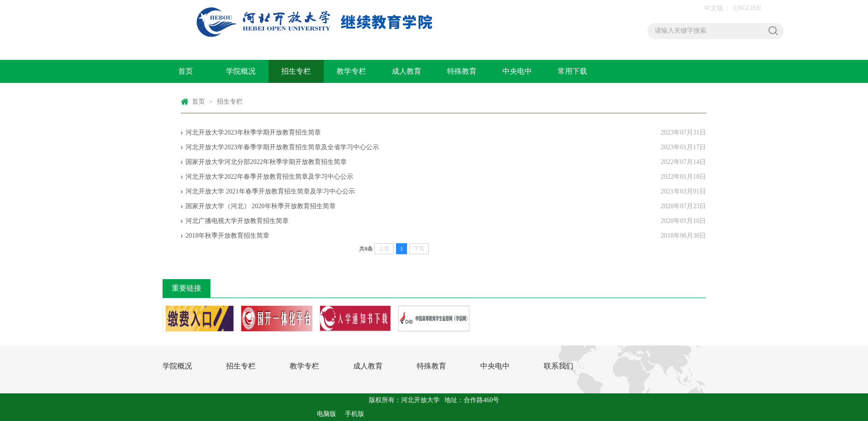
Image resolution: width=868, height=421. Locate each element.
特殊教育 (462, 71)
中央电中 (517, 71)
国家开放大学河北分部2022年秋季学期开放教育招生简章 (266, 162)
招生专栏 (296, 71)
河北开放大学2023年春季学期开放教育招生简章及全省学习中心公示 (282, 147)
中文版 (714, 8)
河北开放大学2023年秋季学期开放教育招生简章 (253, 132)
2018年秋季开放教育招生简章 (227, 236)
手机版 (355, 414)
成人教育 (407, 71)
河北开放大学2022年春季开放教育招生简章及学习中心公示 (269, 177)
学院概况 (241, 71)
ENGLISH (747, 8)
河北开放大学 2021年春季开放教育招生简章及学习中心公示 (270, 191)
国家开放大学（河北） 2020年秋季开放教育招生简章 (261, 206)
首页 (186, 71)
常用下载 (572, 71)
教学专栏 (351, 71)
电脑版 (326, 414)
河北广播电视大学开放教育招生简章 (237, 221)
